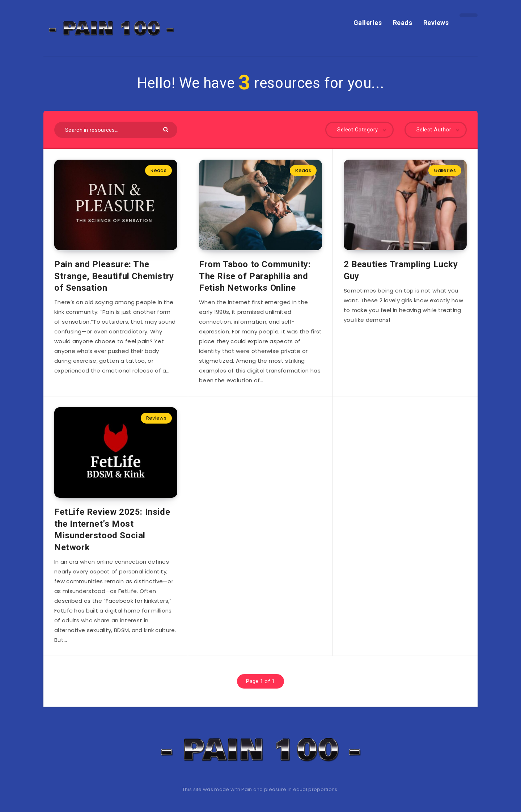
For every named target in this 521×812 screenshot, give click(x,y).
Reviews (436, 23)
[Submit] (167, 129)
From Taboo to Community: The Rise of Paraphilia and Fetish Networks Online (255, 276)
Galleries (368, 23)
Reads (403, 23)
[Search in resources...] (116, 130)
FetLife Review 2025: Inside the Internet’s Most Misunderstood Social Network (112, 529)
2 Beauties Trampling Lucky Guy (401, 270)
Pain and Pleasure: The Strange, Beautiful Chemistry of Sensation (114, 276)
